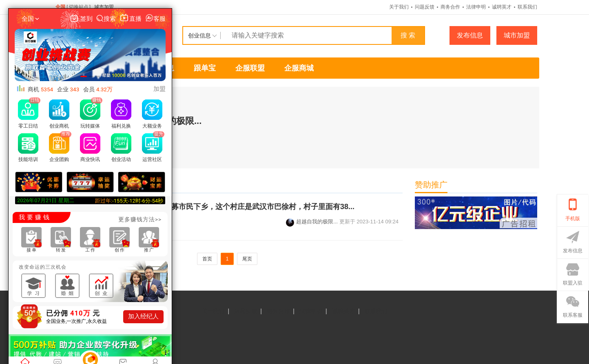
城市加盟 (104, 7)
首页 (207, 259)
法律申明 (476, 7)
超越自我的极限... (312, 222)
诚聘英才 (502, 7)
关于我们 (399, 7)
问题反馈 (425, 7)
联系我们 (527, 7)
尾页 (247, 259)
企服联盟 (250, 68)
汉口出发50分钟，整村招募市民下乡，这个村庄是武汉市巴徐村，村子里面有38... (222, 207)
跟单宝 (205, 68)
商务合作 (450, 7)
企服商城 (299, 68)
